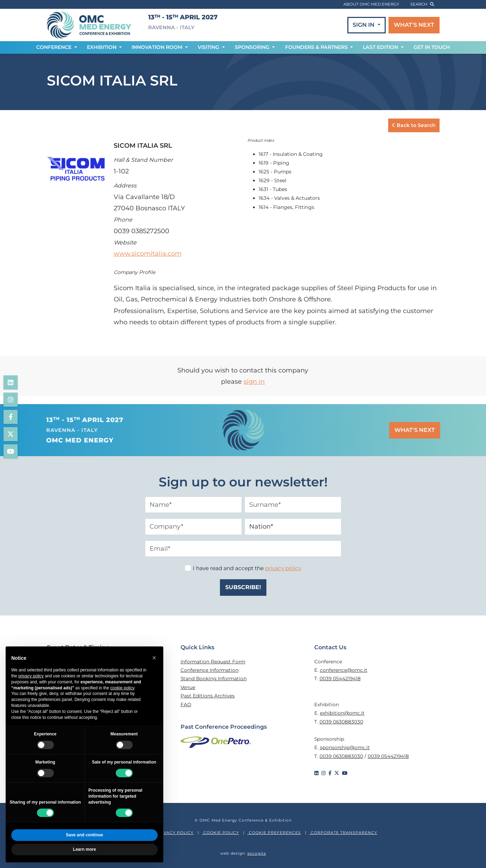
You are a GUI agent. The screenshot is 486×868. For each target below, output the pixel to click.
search (422, 4)
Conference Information (210, 670)
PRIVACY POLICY (174, 833)
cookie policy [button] (122, 688)
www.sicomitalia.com (148, 254)
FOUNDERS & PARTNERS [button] (317, 47)
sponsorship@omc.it (345, 747)
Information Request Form (213, 662)
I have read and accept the (247, 568)
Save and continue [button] (84, 835)
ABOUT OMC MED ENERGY (371, 4)
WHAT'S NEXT (414, 25)
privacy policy (283, 568)
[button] (154, 658)
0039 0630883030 (341, 722)
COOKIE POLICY (220, 833)
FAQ (186, 704)
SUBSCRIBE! (243, 587)
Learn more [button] (84, 849)
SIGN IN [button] (364, 25)
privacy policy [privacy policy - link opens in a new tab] (31, 676)
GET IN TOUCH (432, 47)
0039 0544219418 (340, 678)
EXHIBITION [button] (102, 47)
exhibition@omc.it (342, 713)
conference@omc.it (344, 670)
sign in (254, 382)
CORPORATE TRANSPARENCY (343, 833)
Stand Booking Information (214, 678)
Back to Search (414, 125)
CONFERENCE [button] (55, 47)
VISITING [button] (209, 47)
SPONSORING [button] (253, 47)
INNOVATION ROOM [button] (158, 47)
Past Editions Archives (208, 696)
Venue (188, 687)
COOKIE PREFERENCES (274, 833)
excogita (257, 853)
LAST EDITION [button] (381, 47)
